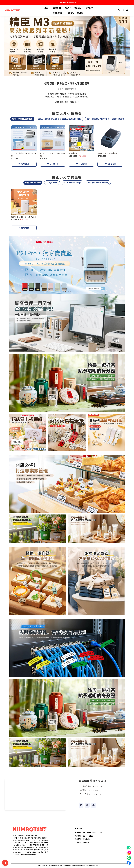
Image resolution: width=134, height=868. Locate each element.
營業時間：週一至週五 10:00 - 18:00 (88, 833)
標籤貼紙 (79, 8)
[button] (64, 74)
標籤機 (68, 8)
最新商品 (71, 13)
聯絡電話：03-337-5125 (84, 836)
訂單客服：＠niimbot (83, 839)
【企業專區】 (57, 8)
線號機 (89, 8)
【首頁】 (46, 8)
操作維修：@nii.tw (82, 842)
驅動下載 (80, 13)
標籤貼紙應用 (59, 13)
